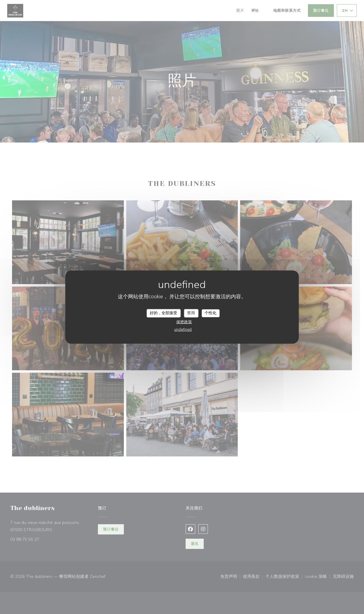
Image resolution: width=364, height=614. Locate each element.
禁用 (191, 313)
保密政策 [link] (184, 322)
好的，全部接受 (163, 313)
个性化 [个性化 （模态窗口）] (210, 313)
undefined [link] (183, 329)
